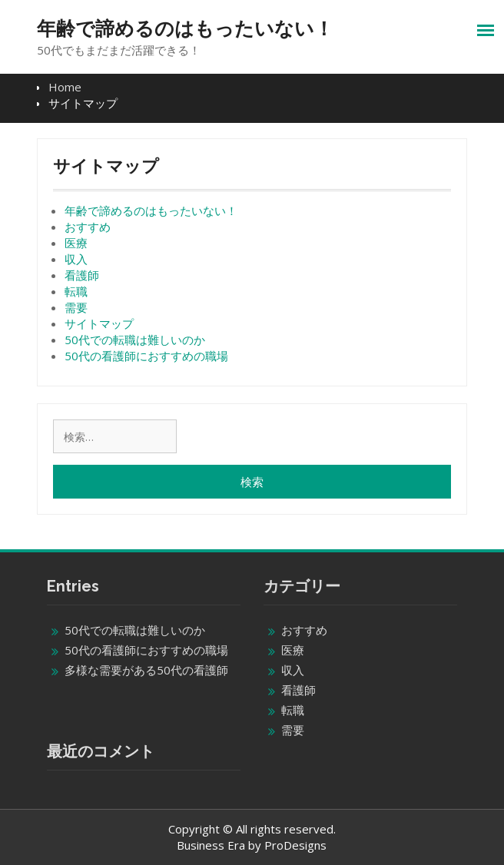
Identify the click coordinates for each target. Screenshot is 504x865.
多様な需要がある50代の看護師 (146, 670)
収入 (76, 259)
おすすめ (88, 227)
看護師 (82, 275)
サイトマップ (99, 323)
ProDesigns (295, 845)
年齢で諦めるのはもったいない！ (185, 28)
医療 (76, 243)
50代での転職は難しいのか (135, 340)
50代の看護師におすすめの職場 (146, 356)
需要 (76, 307)
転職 (76, 291)
